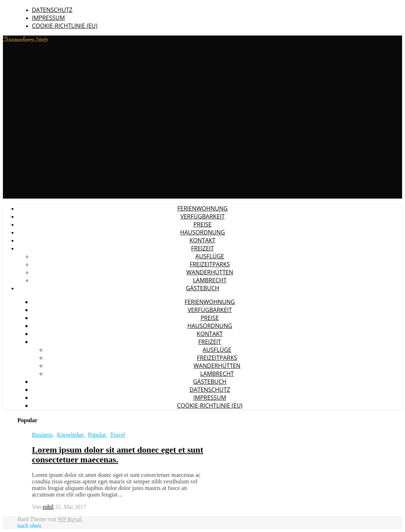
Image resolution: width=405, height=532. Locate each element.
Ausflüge (210, 256)
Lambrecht (210, 280)
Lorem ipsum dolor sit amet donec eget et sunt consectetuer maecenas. (117, 455)
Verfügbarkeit (202, 216)
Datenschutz (52, 10)
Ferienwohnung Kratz (26, 39)
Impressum (48, 18)
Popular (97, 435)
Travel (118, 435)
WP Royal (70, 519)
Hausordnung (203, 232)
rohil (48, 507)
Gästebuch (202, 288)
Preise (202, 224)
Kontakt (203, 240)
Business (42, 435)
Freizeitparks (210, 264)
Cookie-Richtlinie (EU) (65, 26)
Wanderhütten (210, 272)
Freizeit (202, 248)
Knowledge (70, 435)
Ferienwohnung (202, 208)
